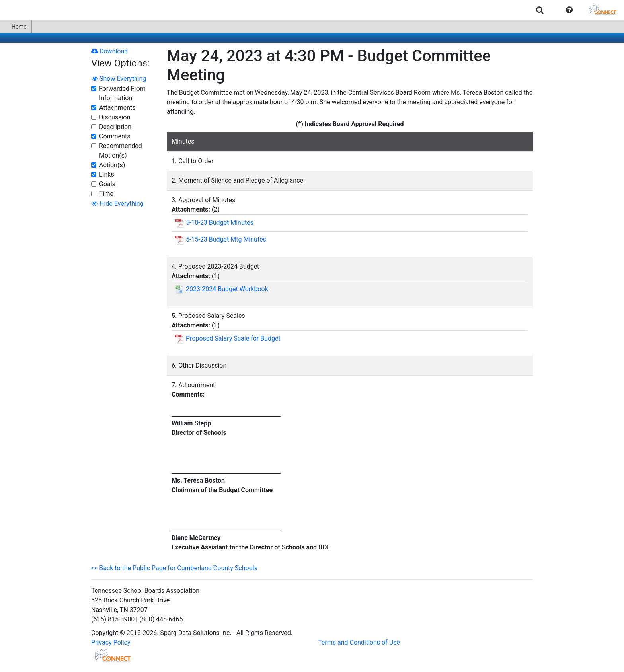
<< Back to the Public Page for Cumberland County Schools (174, 568)
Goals (107, 184)
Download (109, 51)
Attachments (117, 108)
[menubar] (312, 10)
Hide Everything (118, 204)
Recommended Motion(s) (121, 151)
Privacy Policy (111, 642)
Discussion (115, 117)
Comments (115, 136)
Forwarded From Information (122, 93)
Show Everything (119, 79)
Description (115, 127)
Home (16, 27)
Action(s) (112, 165)
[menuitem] (540, 10)
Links (107, 174)
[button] (569, 10)
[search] (540, 10)
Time (106, 194)
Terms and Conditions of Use (359, 642)
